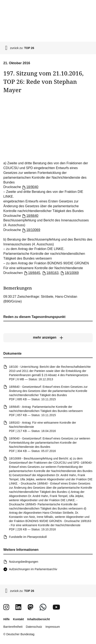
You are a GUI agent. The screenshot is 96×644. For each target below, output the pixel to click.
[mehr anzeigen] (48, 338)
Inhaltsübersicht (38, 619)
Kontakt (18, 619)
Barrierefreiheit (13, 627)
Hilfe (6, 619)
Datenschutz (34, 627)
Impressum (53, 627)
